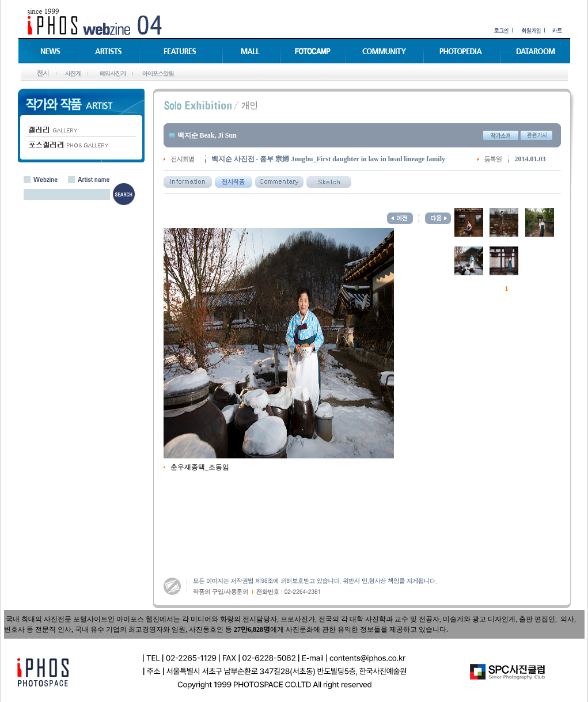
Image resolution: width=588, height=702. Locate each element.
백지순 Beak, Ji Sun (207, 135)
